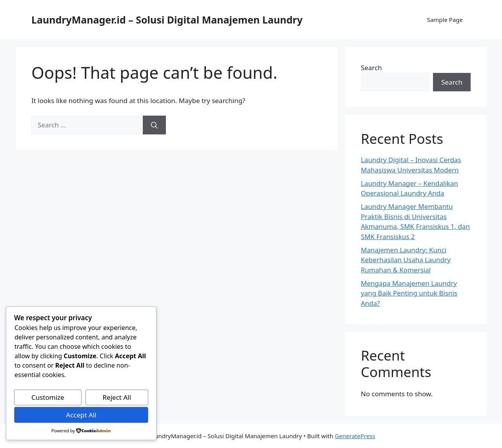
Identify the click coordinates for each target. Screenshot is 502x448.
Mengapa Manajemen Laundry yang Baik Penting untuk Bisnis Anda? (409, 293)
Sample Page (445, 20)
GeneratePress (355, 436)
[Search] (154, 125)
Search (371, 68)
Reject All (117, 397)
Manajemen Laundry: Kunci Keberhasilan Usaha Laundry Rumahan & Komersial (406, 260)
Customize (48, 397)
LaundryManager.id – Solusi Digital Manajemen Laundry (167, 20)
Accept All (81, 415)
